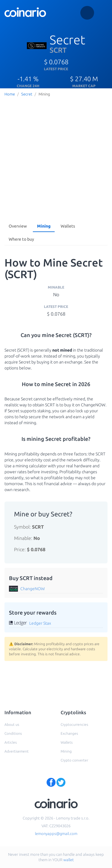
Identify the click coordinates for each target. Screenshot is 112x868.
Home (10, 94)
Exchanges (69, 733)
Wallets (68, 226)
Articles (11, 742)
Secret (27, 94)
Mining (44, 226)
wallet (69, 860)
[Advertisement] (56, 157)
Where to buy (21, 239)
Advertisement (17, 751)
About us (12, 724)
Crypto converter (74, 760)
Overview (18, 226)
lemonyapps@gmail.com (56, 833)
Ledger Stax (40, 623)
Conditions (13, 733)
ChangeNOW (33, 589)
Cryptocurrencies (74, 724)
